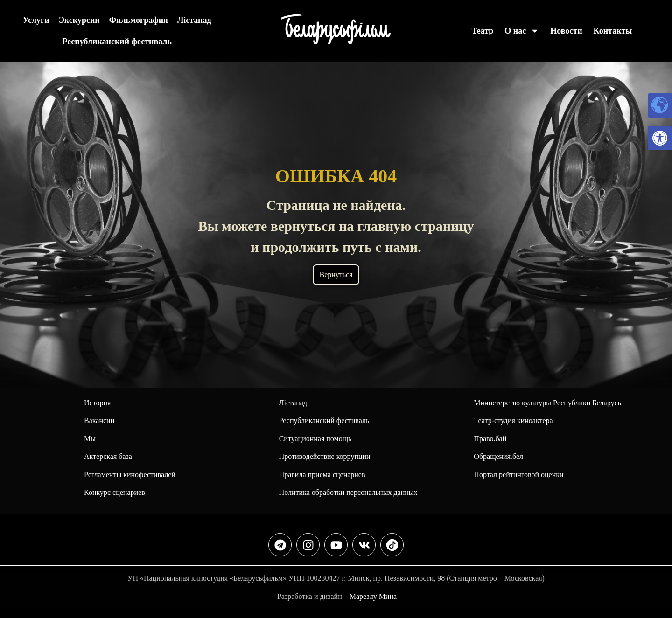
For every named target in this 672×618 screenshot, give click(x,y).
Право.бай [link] (490, 439)
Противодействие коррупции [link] (325, 456)
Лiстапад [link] (194, 20)
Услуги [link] (36, 20)
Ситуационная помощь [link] (315, 439)
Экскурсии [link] (79, 20)
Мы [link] (90, 439)
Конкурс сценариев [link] (115, 492)
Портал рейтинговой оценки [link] (518, 475)
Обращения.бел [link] (498, 456)
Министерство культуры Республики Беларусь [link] (547, 403)
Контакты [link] (613, 31)
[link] (660, 138)
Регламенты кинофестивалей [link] (130, 475)
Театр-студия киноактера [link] (513, 420)
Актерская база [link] (108, 456)
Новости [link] (566, 31)
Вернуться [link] (336, 274)
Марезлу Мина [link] (373, 596)
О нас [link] (522, 31)
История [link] (97, 403)
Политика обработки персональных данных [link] (348, 492)
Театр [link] (482, 31)
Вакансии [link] (99, 420)
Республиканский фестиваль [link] (117, 42)
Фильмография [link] (139, 20)
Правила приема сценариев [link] (322, 475)
